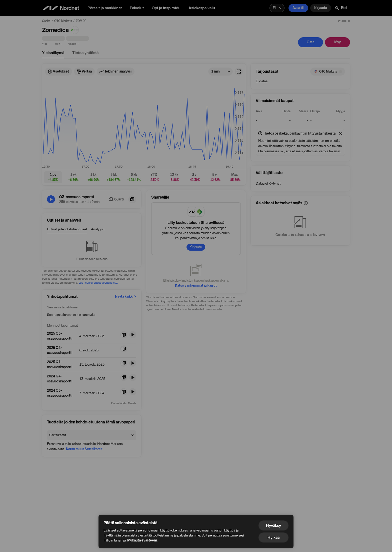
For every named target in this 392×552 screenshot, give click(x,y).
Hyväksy (273, 525)
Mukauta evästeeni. (142, 540)
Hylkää (273, 537)
